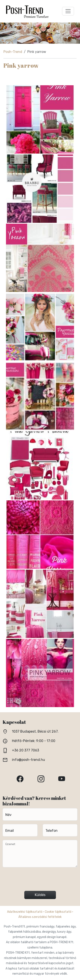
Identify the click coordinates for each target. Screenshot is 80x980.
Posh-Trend (13, 52)
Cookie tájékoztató (58, 912)
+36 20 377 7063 (25, 750)
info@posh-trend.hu (28, 760)
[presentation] (40, 881)
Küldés (40, 895)
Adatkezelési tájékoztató (25, 912)
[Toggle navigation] (68, 11)
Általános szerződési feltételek (40, 917)
